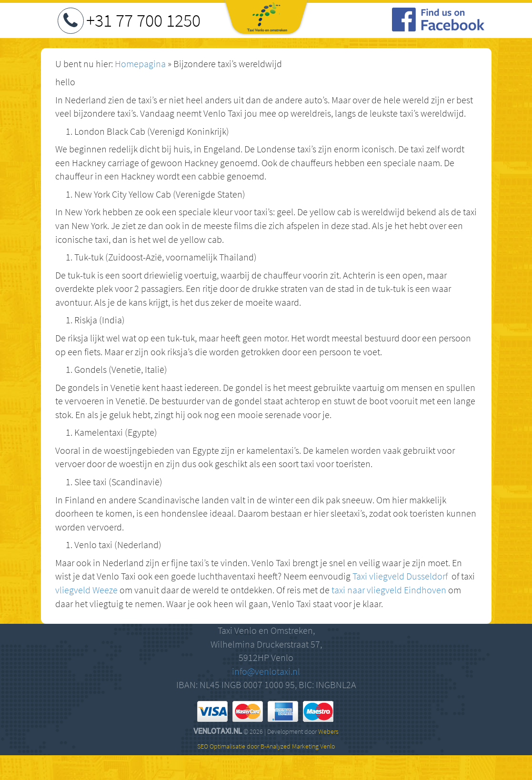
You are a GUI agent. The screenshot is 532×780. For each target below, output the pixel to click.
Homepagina (140, 64)
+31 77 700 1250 (143, 20)
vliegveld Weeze (86, 590)
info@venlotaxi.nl (266, 671)
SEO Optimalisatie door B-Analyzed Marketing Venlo (266, 746)
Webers (328, 731)
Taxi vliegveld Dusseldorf (400, 576)
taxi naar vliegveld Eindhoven (389, 590)
